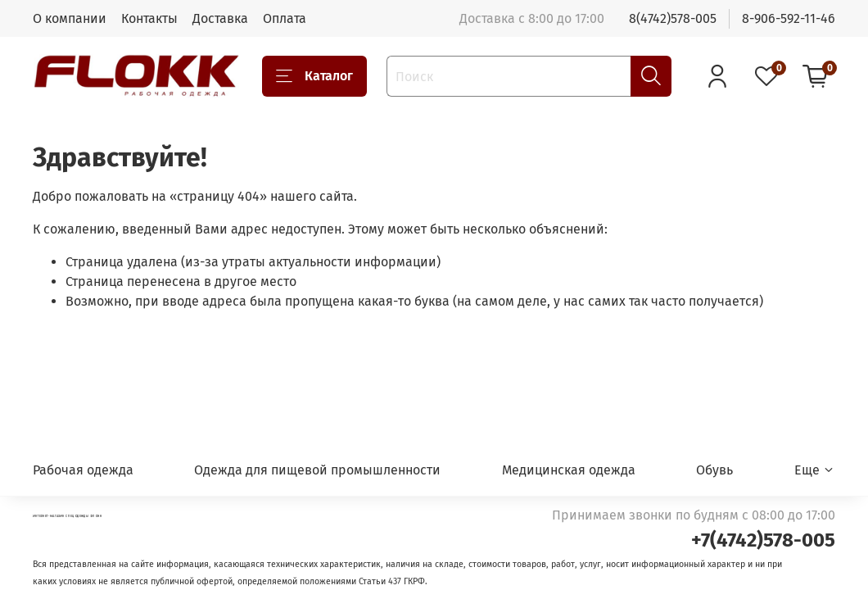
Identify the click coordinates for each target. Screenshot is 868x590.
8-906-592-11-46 (789, 18)
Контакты (149, 18)
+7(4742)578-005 (763, 540)
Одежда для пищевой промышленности (317, 470)
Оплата (285, 18)
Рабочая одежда (83, 470)
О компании (70, 18)
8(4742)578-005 (673, 18)
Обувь (714, 470)
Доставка (220, 18)
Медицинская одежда (569, 470)
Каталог (314, 76)
